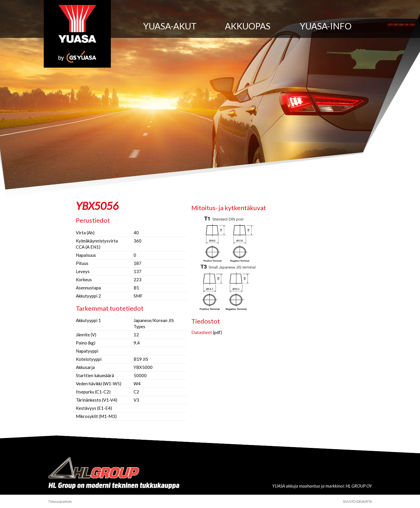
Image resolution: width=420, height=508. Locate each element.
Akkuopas (248, 26)
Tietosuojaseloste (60, 501)
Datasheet (202, 332)
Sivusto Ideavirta (357, 501)
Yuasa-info (326, 26)
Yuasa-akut (170, 26)
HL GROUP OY (359, 486)
